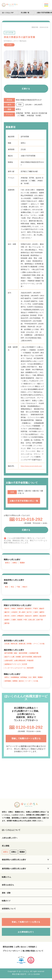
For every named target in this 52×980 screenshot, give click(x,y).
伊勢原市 (20, 616)
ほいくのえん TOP (8, 13)
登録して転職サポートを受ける (26, 739)
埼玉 (12, 587)
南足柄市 (43, 616)
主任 (30, 678)
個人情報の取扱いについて (33, 952)
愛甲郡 (7, 624)
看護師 (22, 563)
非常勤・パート (32, 644)
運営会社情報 (8, 948)
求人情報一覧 (25, 13)
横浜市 (7, 609)
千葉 (18, 587)
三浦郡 (13, 620)
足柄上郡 (32, 620)
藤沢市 (7, 613)
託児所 (25, 665)
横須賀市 (28, 609)
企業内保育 (9, 661)
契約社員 (14, 644)
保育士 (7, 563)
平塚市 (35, 609)
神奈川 (25, 587)
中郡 (25, 620)
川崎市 (13, 609)
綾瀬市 (7, 620)
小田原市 (14, 613)
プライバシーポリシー (11, 952)
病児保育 (30, 669)
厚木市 (7, 616)
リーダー (28, 682)
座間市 (36, 616)
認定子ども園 (9, 657)
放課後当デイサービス (13, 665)
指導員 (15, 682)
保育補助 (8, 682)
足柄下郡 (39, 620)
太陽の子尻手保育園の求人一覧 (24, 501)
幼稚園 (18, 657)
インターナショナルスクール (15, 669)
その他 (42, 644)
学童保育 (30, 661)
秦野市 (42, 613)
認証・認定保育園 (20, 654)
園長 (35, 678)
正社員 (7, 644)
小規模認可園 (33, 654)
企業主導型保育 (20, 661)
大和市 (13, 616)
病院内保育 (37, 657)
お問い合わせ (21, 948)
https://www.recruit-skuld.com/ (32, 466)
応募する (26, 89)
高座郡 (20, 620)
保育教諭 (24, 678)
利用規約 (32, 948)
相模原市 (20, 609)
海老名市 (28, 616)
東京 (7, 587)
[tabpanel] (26, 64)
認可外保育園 (27, 657)
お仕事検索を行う (26, 933)
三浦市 (36, 613)
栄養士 (15, 563)
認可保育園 (8, 654)
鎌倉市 (42, 609)
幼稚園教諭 (15, 678)
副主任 (21, 682)
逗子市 (29, 613)
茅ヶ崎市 (22, 613)
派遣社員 (22, 644)
